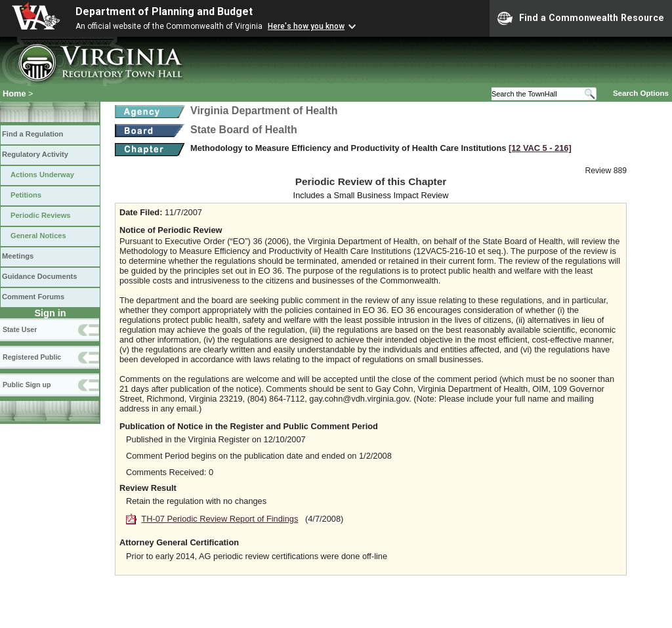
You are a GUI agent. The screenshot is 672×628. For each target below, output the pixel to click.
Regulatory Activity (35, 154)
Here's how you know (306, 26)
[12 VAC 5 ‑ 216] (540, 148)
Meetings (18, 256)
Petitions (26, 195)
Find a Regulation (32, 134)
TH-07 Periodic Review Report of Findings (220, 519)
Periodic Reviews (41, 215)
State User (20, 329)
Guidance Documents (39, 276)
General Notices (38, 236)
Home (14, 94)
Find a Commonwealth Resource (581, 18)
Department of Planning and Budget (164, 11)
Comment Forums (33, 297)
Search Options (641, 93)
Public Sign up (27, 385)
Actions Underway (42, 175)
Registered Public (32, 357)
